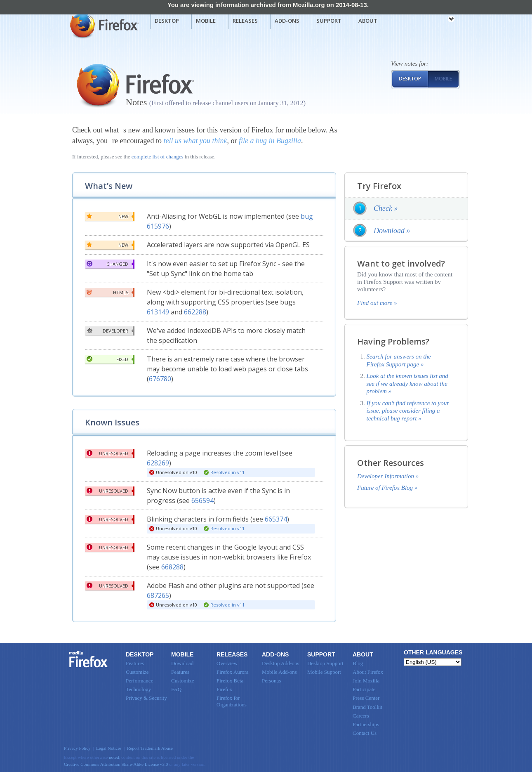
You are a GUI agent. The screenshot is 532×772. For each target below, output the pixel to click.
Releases (245, 21)
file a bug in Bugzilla (270, 141)
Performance (139, 681)
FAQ (176, 689)
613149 (158, 312)
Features (135, 663)
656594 (202, 501)
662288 (195, 312)
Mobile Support (324, 672)
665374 (276, 519)
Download (182, 663)
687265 (158, 595)
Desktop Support (325, 663)
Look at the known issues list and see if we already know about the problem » (407, 384)
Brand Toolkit (367, 707)
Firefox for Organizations (232, 701)
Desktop (167, 21)
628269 (158, 463)
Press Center (366, 698)
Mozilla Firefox (103, 25)
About (368, 21)
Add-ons (287, 21)
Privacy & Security (146, 698)
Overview (227, 663)
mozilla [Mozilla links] (433, 20)
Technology (138, 689)
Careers (361, 716)
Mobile (206, 21)
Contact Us (365, 733)
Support (329, 21)
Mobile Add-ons (279, 672)
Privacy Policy (77, 748)
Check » (386, 208)
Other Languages (433, 652)
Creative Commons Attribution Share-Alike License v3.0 (116, 764)
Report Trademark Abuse (150, 748)
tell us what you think (195, 141)
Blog (358, 663)
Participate (364, 689)
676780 (160, 379)
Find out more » (377, 303)
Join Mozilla (366, 681)
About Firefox (368, 672)
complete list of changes (158, 157)
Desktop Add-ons (281, 663)
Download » (392, 231)
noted (114, 757)
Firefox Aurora (233, 672)
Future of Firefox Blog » (387, 488)
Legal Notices (109, 748)
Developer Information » (388, 476)
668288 (172, 567)
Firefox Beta (230, 681)
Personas (271, 681)
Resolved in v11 (227, 472)
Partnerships (366, 724)
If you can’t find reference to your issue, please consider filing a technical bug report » (408, 411)
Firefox (89, 659)
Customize (137, 672)
